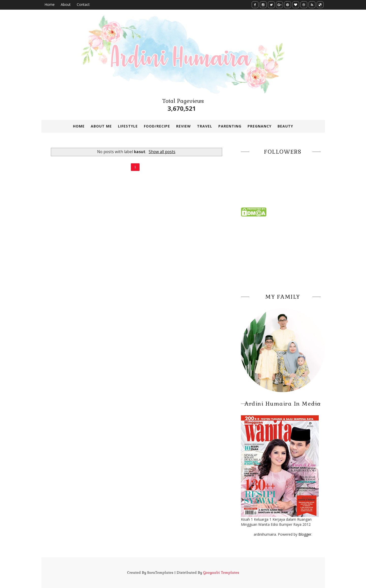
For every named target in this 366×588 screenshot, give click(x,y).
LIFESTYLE (128, 126)
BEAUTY (285, 126)
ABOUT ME (101, 126)
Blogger (305, 534)
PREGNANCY (260, 126)
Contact (83, 4)
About (66, 4)
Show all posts (162, 152)
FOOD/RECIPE (157, 126)
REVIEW (184, 126)
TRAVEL (205, 126)
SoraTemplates (160, 573)
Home (50, 4)
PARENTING (230, 126)
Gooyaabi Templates (221, 573)
